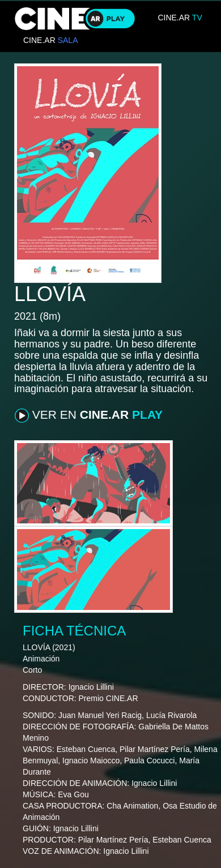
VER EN (89, 415)
